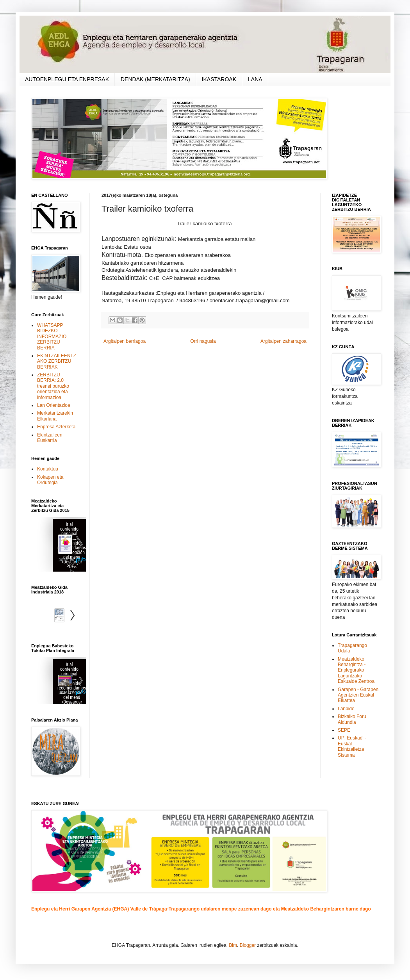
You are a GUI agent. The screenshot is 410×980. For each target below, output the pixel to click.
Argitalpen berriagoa (125, 341)
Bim (233, 945)
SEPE (344, 730)
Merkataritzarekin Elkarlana (55, 416)
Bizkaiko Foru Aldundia (352, 719)
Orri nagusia (203, 341)
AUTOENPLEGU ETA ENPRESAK (67, 79)
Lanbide (346, 709)
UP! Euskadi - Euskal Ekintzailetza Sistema (352, 746)
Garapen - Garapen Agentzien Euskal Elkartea (358, 695)
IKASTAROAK (219, 79)
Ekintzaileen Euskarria (50, 438)
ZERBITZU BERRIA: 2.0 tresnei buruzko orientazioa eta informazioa (53, 386)
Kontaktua (48, 469)
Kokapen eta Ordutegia (50, 480)
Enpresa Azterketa (56, 427)
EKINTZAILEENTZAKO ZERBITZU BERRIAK (57, 361)
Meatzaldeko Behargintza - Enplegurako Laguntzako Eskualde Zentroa (356, 670)
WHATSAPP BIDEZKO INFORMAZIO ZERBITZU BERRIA (52, 337)
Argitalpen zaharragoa (283, 341)
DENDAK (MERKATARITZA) (155, 79)
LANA (255, 79)
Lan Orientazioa (54, 405)
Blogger (248, 945)
